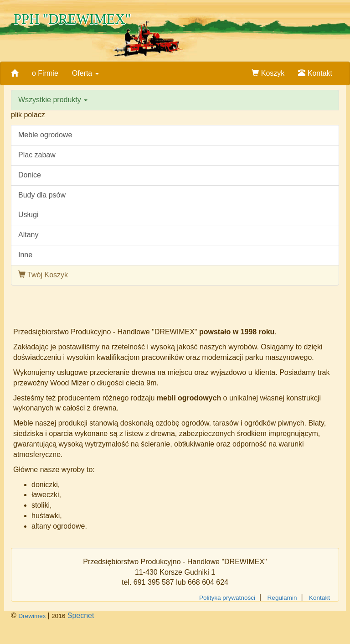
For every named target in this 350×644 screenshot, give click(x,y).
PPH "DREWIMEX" (72, 19)
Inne (25, 255)
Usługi (28, 215)
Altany (28, 235)
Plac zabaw (37, 155)
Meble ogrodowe (45, 135)
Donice (30, 175)
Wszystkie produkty (53, 100)
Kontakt (315, 73)
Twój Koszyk (43, 275)
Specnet (81, 615)
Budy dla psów (42, 195)
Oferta (85, 73)
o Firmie (45, 73)
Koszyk (268, 73)
